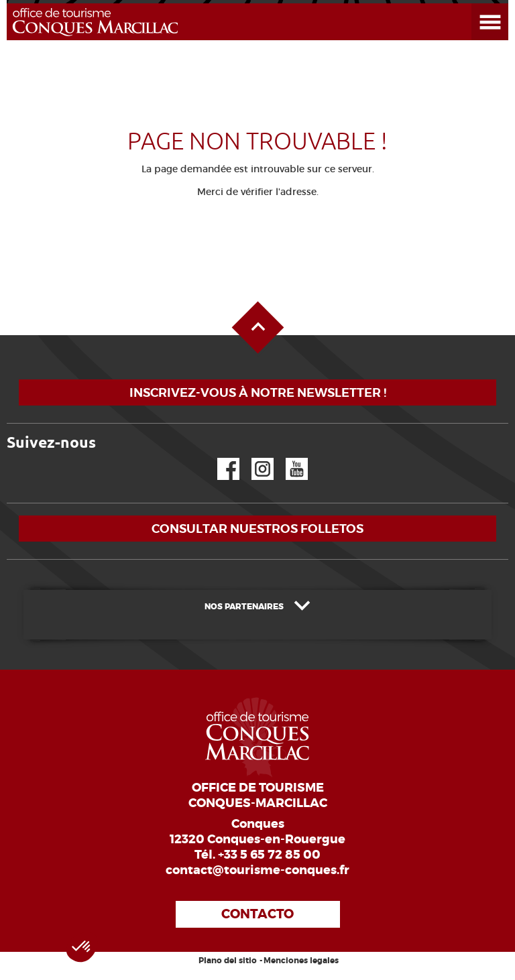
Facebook (220, 458)
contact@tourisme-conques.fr (257, 870)
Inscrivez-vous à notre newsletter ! (258, 392)
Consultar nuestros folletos (257, 529)
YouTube (288, 458)
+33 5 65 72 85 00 (269, 855)
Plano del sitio (228, 961)
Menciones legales (301, 961)
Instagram (253, 458)
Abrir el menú (474, 4)
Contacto (257, 914)
